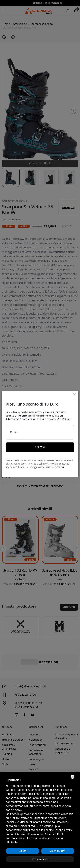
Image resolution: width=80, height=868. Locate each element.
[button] (4, 548)
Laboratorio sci (37, 726)
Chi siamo (34, 715)
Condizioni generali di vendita (67, 717)
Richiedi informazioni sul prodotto (40, 486)
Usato (6, 740)
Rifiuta (22, 851)
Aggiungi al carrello (40, 465)
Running (7, 735)
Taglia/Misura (50, 431)
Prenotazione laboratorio (36, 733)
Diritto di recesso (65, 724)
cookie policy (14, 810)
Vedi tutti (69, 607)
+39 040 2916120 (25, 675)
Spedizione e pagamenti (63, 731)
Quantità (72, 431)
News (32, 745)
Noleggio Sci (36, 720)
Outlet (6, 745)
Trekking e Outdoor (13, 720)
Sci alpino (8, 715)
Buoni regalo (36, 740)
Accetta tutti (58, 851)
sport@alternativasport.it (30, 667)
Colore (7, 431)
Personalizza (40, 859)
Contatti (33, 750)
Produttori (35, 755)
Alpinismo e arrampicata (9, 728)
